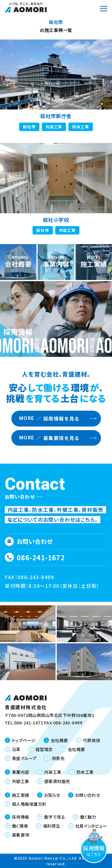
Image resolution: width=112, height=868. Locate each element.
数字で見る (55, 817)
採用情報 (21, 817)
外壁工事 (21, 781)
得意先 (58, 758)
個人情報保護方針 (29, 804)
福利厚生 (52, 826)
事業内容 (21, 772)
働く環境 (20, 826)
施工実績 (21, 795)
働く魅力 (88, 817)
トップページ (24, 740)
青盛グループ (24, 758)
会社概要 (59, 740)
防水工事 (85, 772)
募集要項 (21, 835)
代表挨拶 (92, 740)
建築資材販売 (57, 781)
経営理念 (44, 749)
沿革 (16, 749)
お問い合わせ (88, 795)
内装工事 (53, 772)
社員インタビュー (91, 826)
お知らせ (52, 795)
